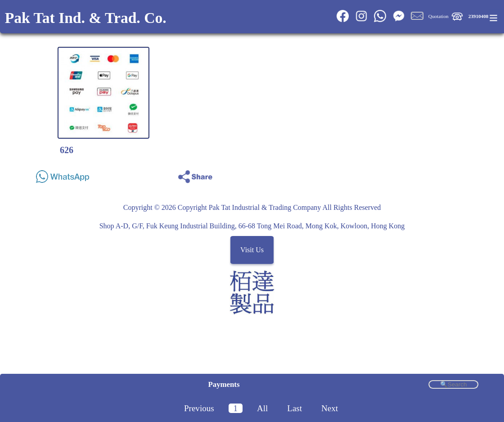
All (262, 408)
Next (330, 408)
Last (295, 408)
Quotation (439, 16)
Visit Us (252, 250)
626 (67, 150)
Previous (199, 408)
